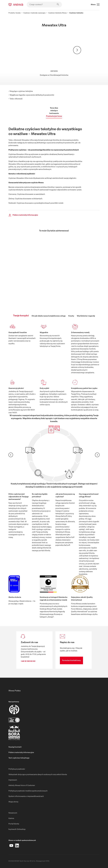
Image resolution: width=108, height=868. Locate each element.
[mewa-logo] (16, 5)
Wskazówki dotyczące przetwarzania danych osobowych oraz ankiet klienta (38, 774)
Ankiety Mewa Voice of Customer (22, 785)
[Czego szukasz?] (44, 5)
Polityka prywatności (17, 769)
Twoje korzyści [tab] (21, 315)
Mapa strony (13, 802)
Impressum (13, 780)
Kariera (11, 818)
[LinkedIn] (17, 846)
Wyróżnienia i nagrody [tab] (86, 316)
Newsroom (13, 813)
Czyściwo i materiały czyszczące (34, 13)
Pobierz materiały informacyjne (23, 215)
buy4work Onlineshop (17, 829)
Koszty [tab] (71, 316)
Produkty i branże (15, 13)
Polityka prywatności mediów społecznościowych (28, 791)
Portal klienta (14, 824)
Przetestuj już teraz (54, 116)
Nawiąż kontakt (15, 747)
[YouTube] (11, 846)
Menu (95, 5)
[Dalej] (77, 50)
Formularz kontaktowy (71, 660)
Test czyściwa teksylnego (19, 758)
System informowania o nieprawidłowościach (26, 796)
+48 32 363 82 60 (28, 661)
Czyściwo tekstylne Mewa (57, 13)
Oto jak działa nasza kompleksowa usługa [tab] (49, 316)
